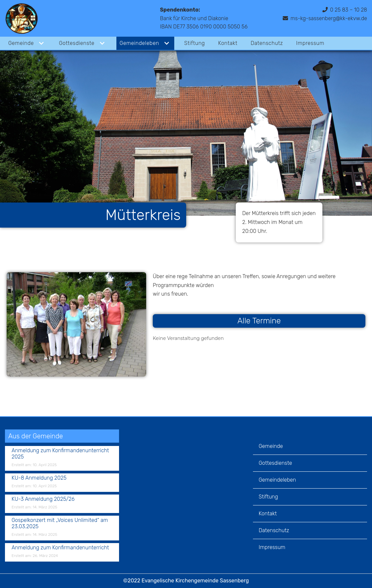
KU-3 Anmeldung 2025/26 (43, 499)
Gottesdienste (275, 463)
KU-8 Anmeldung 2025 (39, 478)
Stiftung (195, 43)
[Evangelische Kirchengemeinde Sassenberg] (21, 18)
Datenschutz (267, 43)
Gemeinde (271, 446)
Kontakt (228, 43)
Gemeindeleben (277, 480)
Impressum (310, 43)
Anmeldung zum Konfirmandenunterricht (60, 548)
